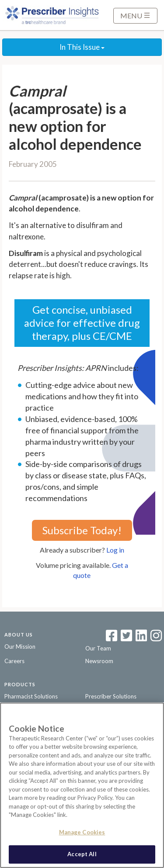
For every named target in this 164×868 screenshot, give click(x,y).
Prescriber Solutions (111, 696)
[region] (82, 785)
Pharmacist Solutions (31, 696)
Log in (115, 550)
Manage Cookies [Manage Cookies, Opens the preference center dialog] (82, 832)
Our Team (98, 648)
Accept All (82, 854)
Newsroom (99, 661)
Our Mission (20, 647)
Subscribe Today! (82, 530)
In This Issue (82, 47)
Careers (14, 661)
